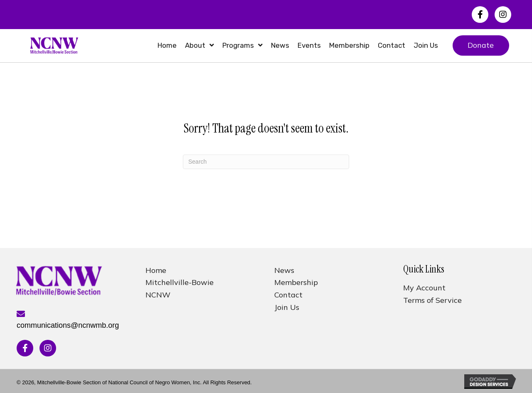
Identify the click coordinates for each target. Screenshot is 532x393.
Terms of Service (432, 300)
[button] (480, 15)
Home (156, 270)
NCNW (158, 295)
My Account (424, 288)
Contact (288, 295)
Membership (296, 282)
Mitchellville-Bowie (180, 282)
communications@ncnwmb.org (68, 325)
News (284, 270)
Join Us (287, 307)
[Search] (266, 162)
